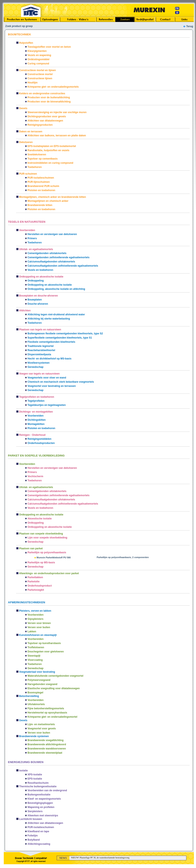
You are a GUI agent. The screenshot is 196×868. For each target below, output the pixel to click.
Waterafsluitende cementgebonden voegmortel (56, 676)
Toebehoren (35, 167)
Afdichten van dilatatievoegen (45, 121)
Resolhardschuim (38, 783)
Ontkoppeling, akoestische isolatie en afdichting (56, 289)
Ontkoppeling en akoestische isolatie (50, 285)
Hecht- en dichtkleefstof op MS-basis (50, 359)
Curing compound (38, 64)
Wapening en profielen (41, 807)
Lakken (32, 632)
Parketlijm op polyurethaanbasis (47, 552)
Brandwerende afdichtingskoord (47, 744)
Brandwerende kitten (40, 205)
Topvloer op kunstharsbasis (44, 643)
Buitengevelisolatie (39, 795)
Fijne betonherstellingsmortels (46, 708)
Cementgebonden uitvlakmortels (47, 253)
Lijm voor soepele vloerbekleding (47, 538)
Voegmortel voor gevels (42, 729)
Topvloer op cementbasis (43, 159)
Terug (190, 26)
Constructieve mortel (40, 74)
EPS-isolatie (35, 779)
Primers (32, 238)
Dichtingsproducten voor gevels (47, 116)
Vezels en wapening (39, 55)
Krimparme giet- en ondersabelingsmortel (53, 717)
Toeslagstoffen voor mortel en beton (49, 47)
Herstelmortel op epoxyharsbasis (47, 713)
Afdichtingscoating (39, 844)
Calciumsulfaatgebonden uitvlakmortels (51, 262)
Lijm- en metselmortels (41, 724)
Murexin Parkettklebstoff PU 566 (54, 557)
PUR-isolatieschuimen (41, 178)
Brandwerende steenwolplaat (45, 753)
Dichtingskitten (37, 420)
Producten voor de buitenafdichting (49, 97)
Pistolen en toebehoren (42, 190)
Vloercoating (35, 660)
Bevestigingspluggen (40, 803)
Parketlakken (35, 577)
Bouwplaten (35, 300)
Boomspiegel (35, 693)
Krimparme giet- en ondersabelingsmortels (53, 87)
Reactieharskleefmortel (41, 350)
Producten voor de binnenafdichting (49, 102)
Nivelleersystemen (39, 363)
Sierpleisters (35, 811)
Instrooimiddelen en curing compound (51, 163)
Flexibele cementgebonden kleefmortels (51, 342)
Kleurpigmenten (37, 51)
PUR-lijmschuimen (39, 182)
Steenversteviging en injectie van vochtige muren (57, 112)
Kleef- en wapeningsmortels (44, 799)
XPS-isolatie (35, 775)
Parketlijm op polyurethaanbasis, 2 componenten (123, 557)
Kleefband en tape (38, 831)
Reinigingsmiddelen (40, 439)
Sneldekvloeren (37, 155)
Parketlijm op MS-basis (41, 562)
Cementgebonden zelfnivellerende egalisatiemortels (59, 257)
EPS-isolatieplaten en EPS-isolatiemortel (52, 146)
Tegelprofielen (36, 401)
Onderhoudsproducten (41, 443)
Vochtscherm (35, 476)
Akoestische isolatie (40, 519)
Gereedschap (36, 367)
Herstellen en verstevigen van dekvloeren (52, 234)
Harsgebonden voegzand (43, 684)
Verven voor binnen (39, 623)
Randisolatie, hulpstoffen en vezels (49, 150)
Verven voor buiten (39, 627)
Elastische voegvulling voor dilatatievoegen (54, 688)
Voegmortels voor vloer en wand (47, 378)
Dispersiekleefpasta (39, 354)
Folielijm (33, 836)
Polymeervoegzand (39, 680)
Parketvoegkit (36, 590)
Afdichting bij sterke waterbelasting (49, 319)
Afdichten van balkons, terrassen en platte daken (57, 136)
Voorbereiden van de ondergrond (47, 790)
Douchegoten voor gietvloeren (46, 652)
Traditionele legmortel (41, 346)
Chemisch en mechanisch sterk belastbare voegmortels (61, 382)
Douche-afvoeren (38, 304)
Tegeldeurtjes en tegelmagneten (47, 405)
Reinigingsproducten (40, 125)
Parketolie (34, 582)
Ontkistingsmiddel (39, 59)
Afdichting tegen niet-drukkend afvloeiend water (56, 314)
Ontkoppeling (36, 281)
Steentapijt (34, 656)
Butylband (34, 840)
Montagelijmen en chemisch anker (48, 201)
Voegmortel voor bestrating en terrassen (52, 386)
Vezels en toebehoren (40, 270)
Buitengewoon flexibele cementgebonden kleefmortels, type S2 (65, 334)
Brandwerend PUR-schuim (43, 186)
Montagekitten (36, 424)
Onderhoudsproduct (40, 586)
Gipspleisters (36, 619)
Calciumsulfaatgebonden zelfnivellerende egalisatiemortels (63, 266)
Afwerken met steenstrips (43, 816)
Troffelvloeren (36, 647)
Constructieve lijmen (40, 78)
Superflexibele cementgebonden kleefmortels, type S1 (60, 338)
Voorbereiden (36, 416)
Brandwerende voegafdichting (46, 740)
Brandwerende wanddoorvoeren (47, 749)
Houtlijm (33, 83)
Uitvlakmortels (36, 704)
